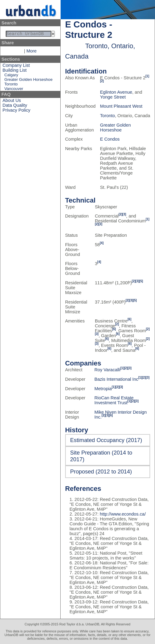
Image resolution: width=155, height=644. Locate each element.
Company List (16, 67)
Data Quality (15, 106)
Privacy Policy (16, 111)
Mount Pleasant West (121, 106)
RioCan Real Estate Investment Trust (114, 400)
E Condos (110, 139)
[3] (124, 214)
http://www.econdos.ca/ (123, 514)
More (32, 52)
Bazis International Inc (116, 379)
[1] (147, 76)
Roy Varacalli (107, 370)
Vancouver (14, 90)
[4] (102, 243)
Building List (14, 71)
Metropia (103, 389)
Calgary (11, 76)
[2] (102, 81)
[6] (129, 319)
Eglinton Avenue (116, 92)
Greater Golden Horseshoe (28, 81)
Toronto (11, 85)
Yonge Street (113, 97)
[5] (141, 281)
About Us (12, 102)
